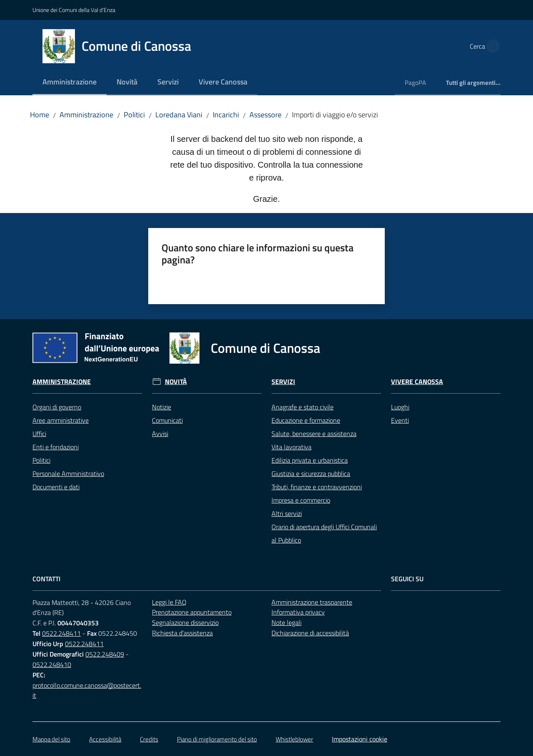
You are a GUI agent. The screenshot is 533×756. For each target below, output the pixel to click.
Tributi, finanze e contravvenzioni (317, 487)
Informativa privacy (298, 612)
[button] (491, 46)
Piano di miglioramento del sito (217, 739)
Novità (176, 382)
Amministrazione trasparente (312, 602)
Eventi (400, 420)
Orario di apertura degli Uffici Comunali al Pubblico (324, 533)
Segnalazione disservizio (185, 622)
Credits (149, 739)
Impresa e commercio (301, 500)
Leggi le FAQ (169, 602)
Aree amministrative (61, 420)
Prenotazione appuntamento (192, 612)
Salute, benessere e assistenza (314, 434)
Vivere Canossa (417, 382)
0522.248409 (105, 654)
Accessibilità (105, 739)
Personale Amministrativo (68, 473)
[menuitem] (70, 83)
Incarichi (226, 115)
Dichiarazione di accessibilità (310, 633)
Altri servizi (287, 513)
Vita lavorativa (291, 447)
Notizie (162, 407)
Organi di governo (57, 407)
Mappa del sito (51, 739)
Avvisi (160, 434)
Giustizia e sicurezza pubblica (311, 473)
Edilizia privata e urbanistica (310, 460)
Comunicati (167, 420)
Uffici (39, 434)
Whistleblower (294, 739)
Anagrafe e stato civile (303, 407)
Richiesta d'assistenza (182, 633)
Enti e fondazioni (56, 447)
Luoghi (400, 407)
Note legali (286, 622)
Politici (134, 115)
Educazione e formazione (306, 420)
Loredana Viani (179, 115)
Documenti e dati (56, 487)
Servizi (283, 382)
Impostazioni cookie (360, 739)
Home (40, 115)
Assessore (265, 115)
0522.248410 (52, 664)
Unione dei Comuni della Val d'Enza (74, 10)
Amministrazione (86, 115)
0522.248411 (61, 633)
